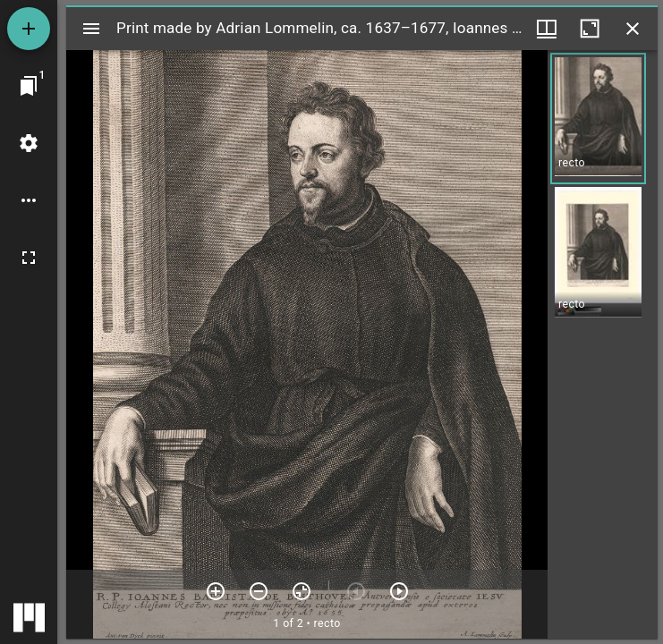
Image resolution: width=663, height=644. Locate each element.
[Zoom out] (259, 591)
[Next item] (399, 591)
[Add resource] (29, 29)
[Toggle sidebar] (91, 29)
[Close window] (633, 29)
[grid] (603, 344)
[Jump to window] (29, 86)
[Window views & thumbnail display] (547, 29)
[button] (598, 119)
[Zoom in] (216, 591)
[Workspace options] (29, 200)
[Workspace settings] (29, 143)
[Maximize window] (590, 29)
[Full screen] (29, 258)
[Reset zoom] (302, 591)
